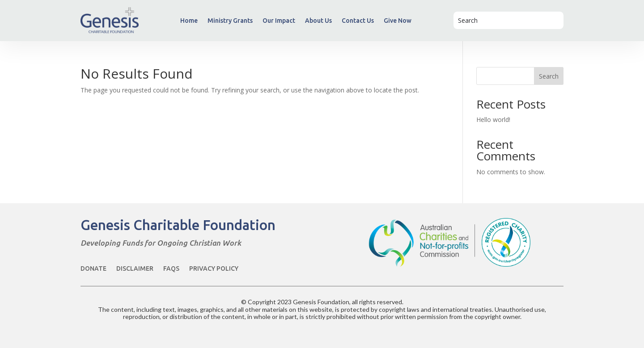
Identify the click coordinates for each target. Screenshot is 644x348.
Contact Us (358, 21)
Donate (93, 269)
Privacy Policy (214, 269)
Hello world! (493, 119)
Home (189, 21)
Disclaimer (135, 269)
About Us (318, 21)
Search (549, 76)
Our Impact (279, 21)
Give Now (398, 21)
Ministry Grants (230, 21)
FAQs (171, 269)
